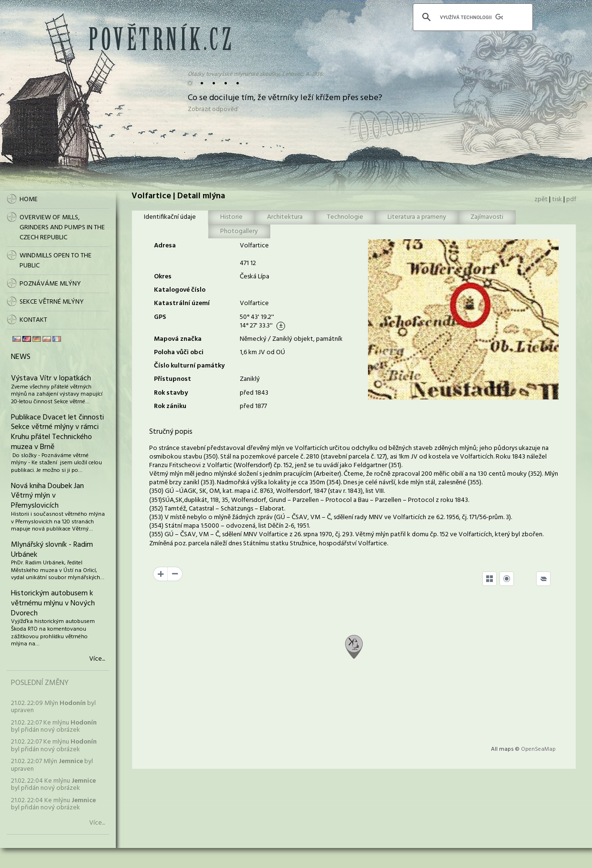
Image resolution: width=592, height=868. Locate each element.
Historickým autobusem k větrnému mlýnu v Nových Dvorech (53, 603)
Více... (97, 659)
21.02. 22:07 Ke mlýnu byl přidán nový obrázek (54, 726)
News (21, 357)
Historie (231, 217)
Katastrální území (182, 303)
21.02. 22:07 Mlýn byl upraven (52, 765)
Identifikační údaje (170, 217)
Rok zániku (170, 406)
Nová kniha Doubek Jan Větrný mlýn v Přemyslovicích (47, 496)
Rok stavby (171, 393)
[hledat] (471, 17)
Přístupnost (173, 379)
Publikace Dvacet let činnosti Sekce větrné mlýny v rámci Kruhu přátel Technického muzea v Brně (57, 432)
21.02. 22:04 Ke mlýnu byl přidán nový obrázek (53, 785)
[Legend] (543, 579)
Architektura (285, 217)
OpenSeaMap (538, 749)
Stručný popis (171, 432)
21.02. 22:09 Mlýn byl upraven (53, 707)
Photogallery (239, 231)
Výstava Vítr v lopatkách (51, 378)
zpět (541, 199)
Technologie (345, 217)
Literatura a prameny (417, 217)
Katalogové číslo (180, 290)
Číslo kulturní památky (189, 366)
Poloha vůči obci (179, 352)
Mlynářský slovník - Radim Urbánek (52, 550)
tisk (557, 199)
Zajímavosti (487, 217)
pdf (571, 199)
